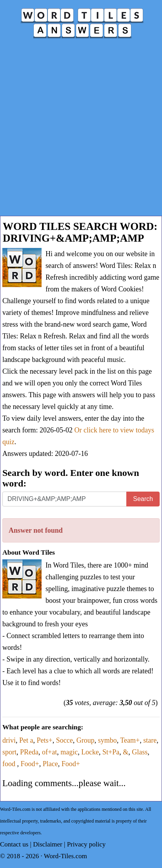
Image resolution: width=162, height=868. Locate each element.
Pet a (26, 740)
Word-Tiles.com (66, 856)
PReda (29, 752)
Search (143, 499)
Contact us (14, 844)
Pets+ (45, 740)
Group (86, 740)
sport (9, 752)
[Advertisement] (81, 131)
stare (150, 740)
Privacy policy (86, 844)
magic (69, 752)
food (10, 764)
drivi (9, 740)
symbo (107, 740)
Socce (65, 740)
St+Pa (111, 752)
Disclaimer (48, 844)
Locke (90, 752)
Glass (140, 752)
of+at (49, 752)
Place (50, 764)
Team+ (130, 740)
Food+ (30, 764)
